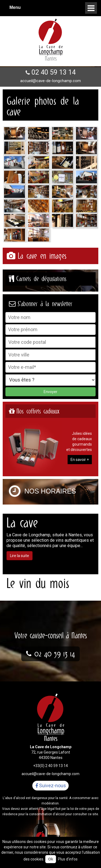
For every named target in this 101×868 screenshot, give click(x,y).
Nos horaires (50, 491)
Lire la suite (20, 556)
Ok (51, 859)
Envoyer (50, 392)
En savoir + (80, 460)
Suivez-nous (51, 786)
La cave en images (42, 256)
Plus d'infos (68, 859)
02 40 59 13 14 (54, 72)
